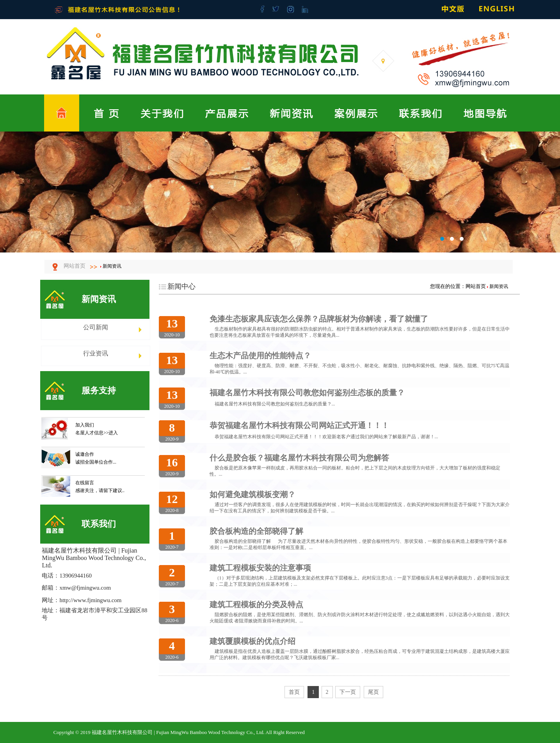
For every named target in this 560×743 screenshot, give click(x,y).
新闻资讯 (112, 266)
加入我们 (85, 425)
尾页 (373, 692)
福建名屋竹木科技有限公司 (280, 192)
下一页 (348, 692)
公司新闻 (96, 327)
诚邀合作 (85, 454)
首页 (294, 692)
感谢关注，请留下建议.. (100, 491)
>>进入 (111, 433)
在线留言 (85, 483)
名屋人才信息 (89, 433)
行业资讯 (96, 353)
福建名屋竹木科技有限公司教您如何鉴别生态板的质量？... (275, 404)
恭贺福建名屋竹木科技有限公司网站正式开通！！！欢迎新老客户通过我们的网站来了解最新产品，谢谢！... (326, 437)
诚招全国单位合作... (96, 462)
